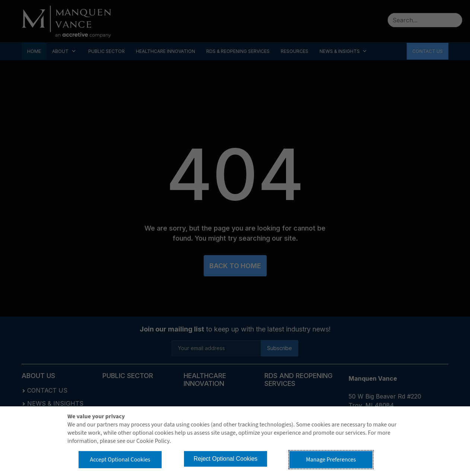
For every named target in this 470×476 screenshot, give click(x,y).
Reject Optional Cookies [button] (226, 459)
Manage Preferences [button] (331, 460)
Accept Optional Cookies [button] (120, 460)
